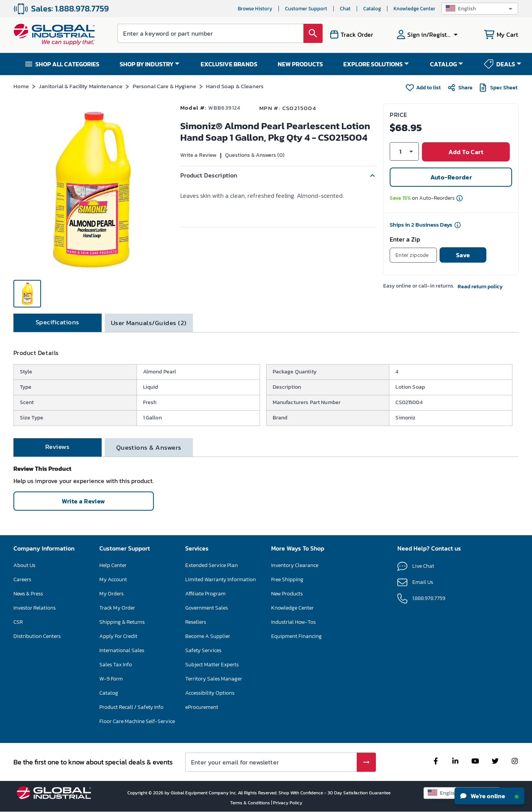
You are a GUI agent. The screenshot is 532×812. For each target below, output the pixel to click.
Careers (22, 579)
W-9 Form (111, 679)
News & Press (28, 594)
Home (21, 86)
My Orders (111, 594)
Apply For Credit (118, 636)
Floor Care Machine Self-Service (137, 721)
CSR (18, 622)
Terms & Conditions (251, 803)
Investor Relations (35, 608)
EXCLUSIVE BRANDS (229, 64)
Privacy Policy (288, 803)
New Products (287, 594)
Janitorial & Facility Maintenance (81, 86)
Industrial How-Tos (293, 622)
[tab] (58, 323)
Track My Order (117, 608)
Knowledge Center (414, 9)
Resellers (196, 622)
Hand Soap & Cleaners (235, 86)
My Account (113, 579)
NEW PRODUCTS (300, 64)
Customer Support (306, 9)
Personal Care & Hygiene (164, 86)
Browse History (255, 9)
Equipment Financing (296, 636)
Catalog (372, 9)
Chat (345, 9)
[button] (480, 9)
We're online (489, 796)
